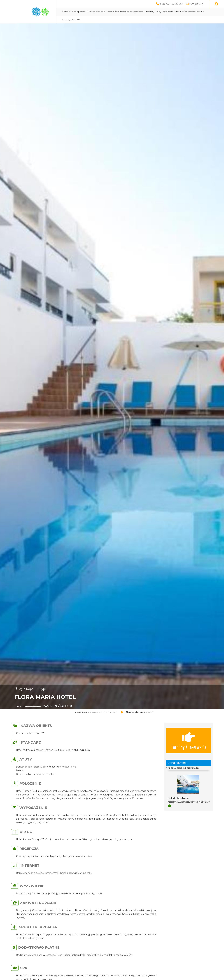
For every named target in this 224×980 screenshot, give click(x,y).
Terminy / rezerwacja (189, 740)
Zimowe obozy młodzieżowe (189, 12)
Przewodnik (113, 12)
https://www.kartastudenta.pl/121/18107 (189, 802)
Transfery (150, 12)
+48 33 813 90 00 (171, 4)
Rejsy (158, 12)
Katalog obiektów (71, 19)
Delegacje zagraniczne (132, 12)
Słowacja (101, 12)
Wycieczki (168, 12)
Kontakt (66, 12)
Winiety (91, 12)
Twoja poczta (79, 12)
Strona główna (82, 712)
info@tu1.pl (197, 4)
